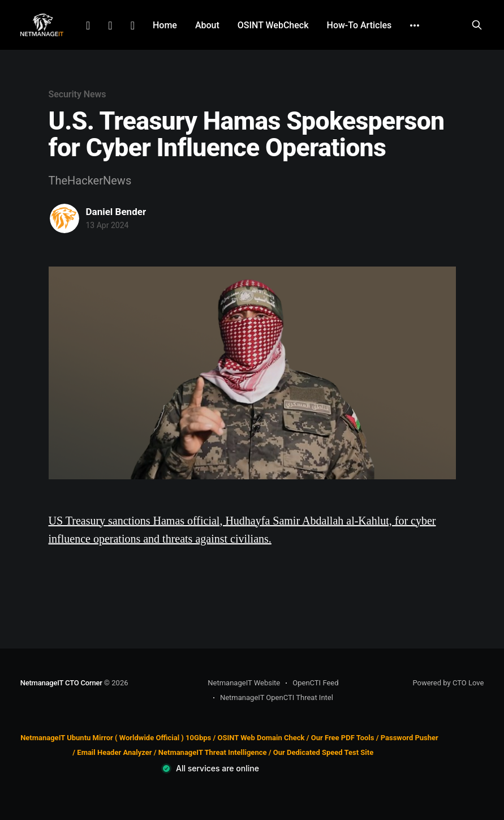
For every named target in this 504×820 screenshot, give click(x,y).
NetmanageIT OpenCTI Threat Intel (277, 697)
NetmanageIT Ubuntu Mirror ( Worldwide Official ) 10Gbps (116, 738)
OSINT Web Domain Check (261, 738)
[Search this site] (477, 25)
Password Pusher (410, 738)
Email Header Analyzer (114, 752)
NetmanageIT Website (244, 683)
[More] (415, 25)
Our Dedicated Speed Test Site (323, 752)
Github (133, 25)
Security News (77, 94)
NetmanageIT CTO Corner (61, 683)
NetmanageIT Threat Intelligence (213, 752)
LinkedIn (88, 25)
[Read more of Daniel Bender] (64, 218)
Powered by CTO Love (448, 683)
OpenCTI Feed (315, 683)
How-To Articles (359, 25)
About (207, 25)
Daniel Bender (116, 212)
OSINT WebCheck (273, 25)
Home (165, 25)
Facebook (110, 25)
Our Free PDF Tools (343, 738)
